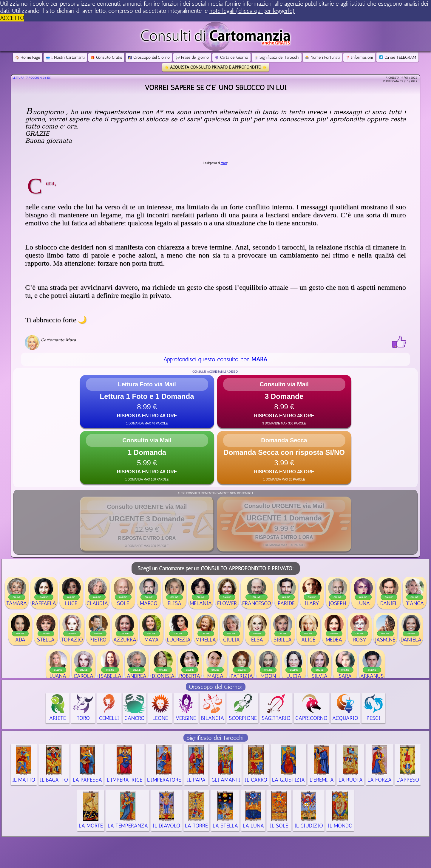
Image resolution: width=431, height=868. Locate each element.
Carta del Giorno (231, 57)
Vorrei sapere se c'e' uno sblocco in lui (216, 87)
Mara (224, 163)
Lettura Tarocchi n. (32, 78)
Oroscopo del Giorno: (216, 687)
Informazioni (359, 57)
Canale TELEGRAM (397, 57)
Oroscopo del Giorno (149, 57)
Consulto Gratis (106, 57)
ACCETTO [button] (12, 18)
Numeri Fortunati (322, 57)
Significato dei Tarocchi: (216, 738)
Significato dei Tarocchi (277, 57)
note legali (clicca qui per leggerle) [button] (252, 11)
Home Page (28, 57)
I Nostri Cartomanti (65, 57)
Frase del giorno (192, 57)
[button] (147, 402)
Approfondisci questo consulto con (215, 359)
